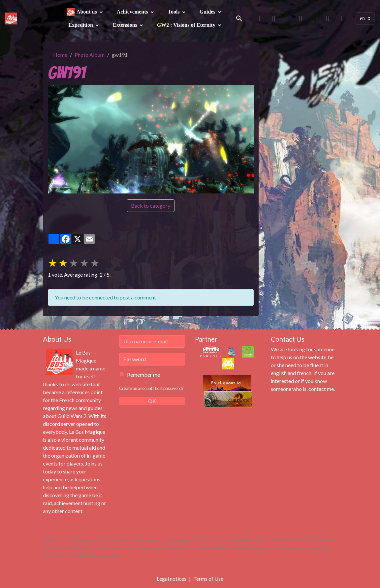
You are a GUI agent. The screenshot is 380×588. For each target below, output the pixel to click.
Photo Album (90, 55)
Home (60, 55)
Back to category (151, 206)
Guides (208, 12)
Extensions (126, 25)
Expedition (81, 25)
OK (152, 401)
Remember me (143, 375)
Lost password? (169, 388)
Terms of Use (208, 579)
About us (87, 12)
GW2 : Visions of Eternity (187, 25)
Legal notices (172, 579)
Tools (174, 12)
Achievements (133, 12)
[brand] (11, 18)
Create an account (136, 388)
